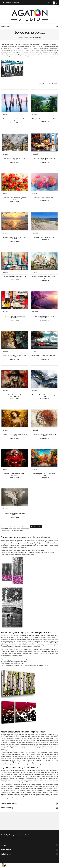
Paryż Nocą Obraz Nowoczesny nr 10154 (15, 159)
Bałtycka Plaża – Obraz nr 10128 (44, 237)
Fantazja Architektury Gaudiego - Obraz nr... (44, 277)
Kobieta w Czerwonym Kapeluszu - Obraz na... (15, 474)
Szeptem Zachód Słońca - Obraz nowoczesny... (44, 317)
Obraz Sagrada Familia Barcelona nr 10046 (44, 474)
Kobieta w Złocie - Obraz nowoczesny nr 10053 (15, 435)
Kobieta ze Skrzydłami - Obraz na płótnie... (15, 514)
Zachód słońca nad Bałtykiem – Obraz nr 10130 (15, 238)
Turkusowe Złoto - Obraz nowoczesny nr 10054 (44, 396)
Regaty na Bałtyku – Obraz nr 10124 (15, 277)
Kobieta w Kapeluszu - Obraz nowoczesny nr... (15, 396)
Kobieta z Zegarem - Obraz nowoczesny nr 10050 (44, 435)
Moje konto (6, 850)
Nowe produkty (7, 808)
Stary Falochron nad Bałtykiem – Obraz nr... (15, 120)
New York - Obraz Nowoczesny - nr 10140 (44, 159)
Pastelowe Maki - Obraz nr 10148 (44, 198)
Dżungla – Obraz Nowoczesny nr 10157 (44, 119)
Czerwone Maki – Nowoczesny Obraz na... (15, 199)
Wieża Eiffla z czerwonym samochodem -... (44, 356)
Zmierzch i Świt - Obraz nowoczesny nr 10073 (15, 356)
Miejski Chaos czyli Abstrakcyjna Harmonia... (15, 317)
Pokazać (42, 84)
